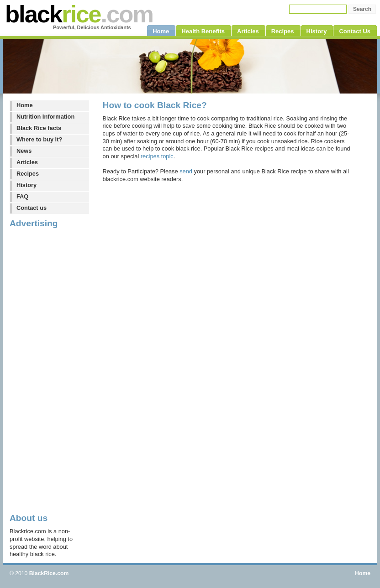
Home (25, 105)
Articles (27, 162)
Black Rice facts (39, 128)
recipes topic (157, 156)
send (186, 171)
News (24, 151)
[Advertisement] (46, 370)
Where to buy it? (39, 139)
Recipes (28, 174)
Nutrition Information (45, 117)
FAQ (22, 196)
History (26, 185)
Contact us (32, 208)
